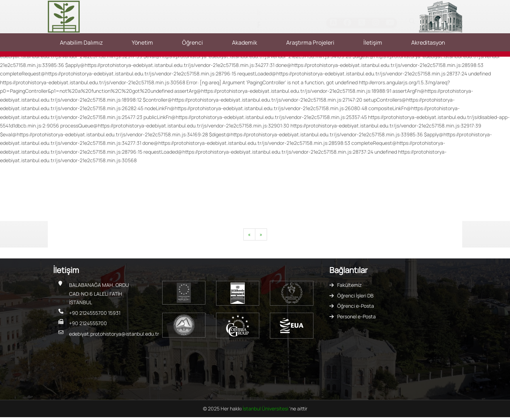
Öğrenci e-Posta (356, 306)
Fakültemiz (349, 285)
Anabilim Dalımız (81, 42)
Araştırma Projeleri (310, 42)
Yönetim (142, 42)
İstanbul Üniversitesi (266, 408)
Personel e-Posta (356, 316)
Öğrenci (192, 42)
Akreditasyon (428, 42)
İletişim (373, 42)
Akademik (245, 42)
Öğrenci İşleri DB (355, 296)
